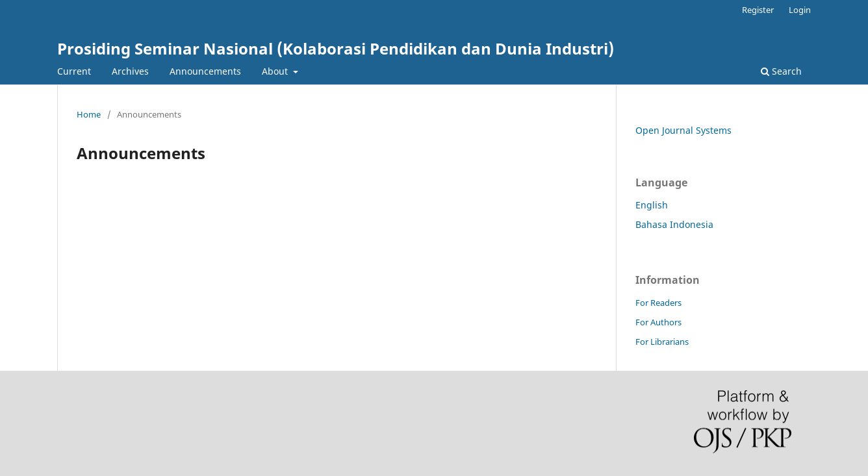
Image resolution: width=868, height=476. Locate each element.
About (276, 71)
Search (781, 71)
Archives (130, 71)
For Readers (658, 303)
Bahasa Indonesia (674, 224)
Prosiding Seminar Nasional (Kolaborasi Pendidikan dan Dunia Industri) (336, 48)
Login (800, 10)
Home (89, 114)
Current (74, 71)
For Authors (658, 322)
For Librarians (662, 342)
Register (758, 10)
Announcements (205, 71)
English (652, 205)
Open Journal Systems (683, 130)
